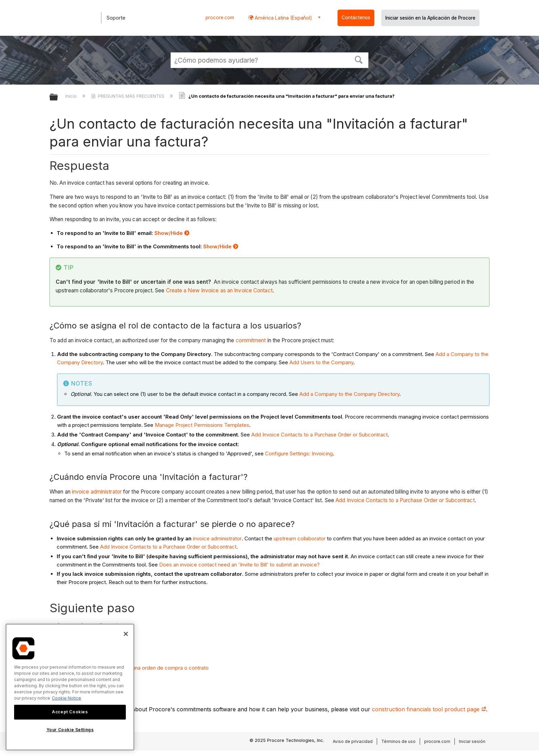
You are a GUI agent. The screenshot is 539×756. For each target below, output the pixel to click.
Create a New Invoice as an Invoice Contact (219, 290)
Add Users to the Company (321, 362)
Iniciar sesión (472, 741)
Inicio (72, 96)
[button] (359, 59)
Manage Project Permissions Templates (202, 425)
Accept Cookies (70, 712)
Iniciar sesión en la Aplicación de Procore (430, 18)
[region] (70, 687)
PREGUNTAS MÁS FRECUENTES (128, 96)
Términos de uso (398, 741)
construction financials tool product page (429, 709)
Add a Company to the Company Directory (349, 394)
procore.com (220, 18)
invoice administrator (97, 492)
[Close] (126, 634)
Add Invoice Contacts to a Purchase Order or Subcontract (320, 435)
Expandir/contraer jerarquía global (58, 98)
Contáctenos (356, 18)
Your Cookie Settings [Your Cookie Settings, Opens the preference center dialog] (70, 730)
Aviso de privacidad (353, 741)
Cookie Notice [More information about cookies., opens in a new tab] (67, 698)
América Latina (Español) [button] (283, 18)
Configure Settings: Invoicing (299, 453)
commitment (251, 340)
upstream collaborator (300, 538)
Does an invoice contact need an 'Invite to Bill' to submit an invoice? (239, 565)
